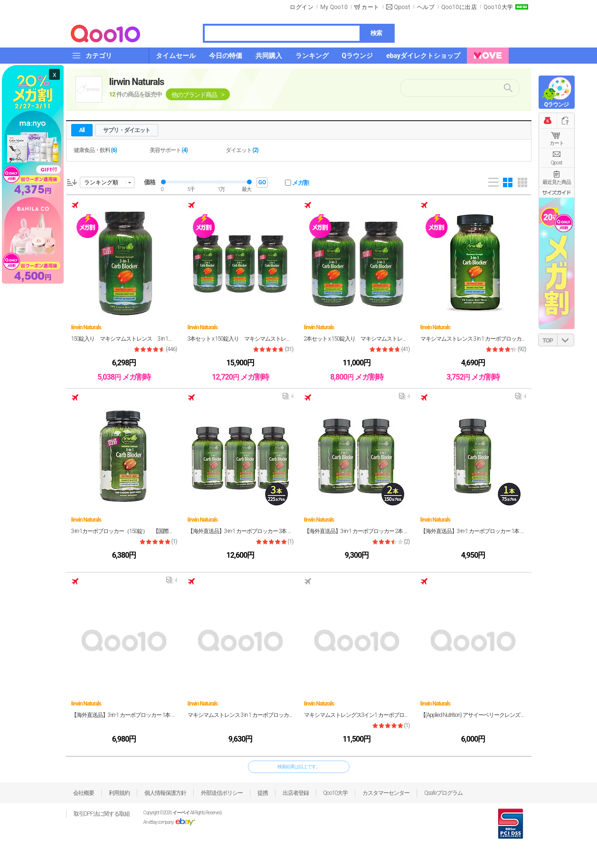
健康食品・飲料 (95, 150)
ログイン (302, 7)
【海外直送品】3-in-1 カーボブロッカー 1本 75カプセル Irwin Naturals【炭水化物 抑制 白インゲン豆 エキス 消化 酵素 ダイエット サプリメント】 (473, 531)
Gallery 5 (522, 182)
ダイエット (242, 150)
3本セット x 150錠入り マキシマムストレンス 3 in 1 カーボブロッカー (241, 339)
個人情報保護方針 (165, 793)
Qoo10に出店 (459, 7)
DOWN (566, 340)
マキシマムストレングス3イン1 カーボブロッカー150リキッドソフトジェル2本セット (357, 715)
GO (262, 182)
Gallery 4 (508, 182)
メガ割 (301, 183)
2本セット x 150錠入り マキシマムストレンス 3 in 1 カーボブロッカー (357, 339)
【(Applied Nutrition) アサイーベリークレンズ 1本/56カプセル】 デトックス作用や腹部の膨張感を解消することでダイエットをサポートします (473, 715)
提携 (263, 793)
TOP (547, 341)
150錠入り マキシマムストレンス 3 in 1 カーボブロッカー (124, 339)
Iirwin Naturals (137, 82)
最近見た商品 (557, 182)
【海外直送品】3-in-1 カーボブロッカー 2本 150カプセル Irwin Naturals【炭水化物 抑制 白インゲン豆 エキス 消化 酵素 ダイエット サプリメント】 (357, 531)
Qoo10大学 (498, 7)
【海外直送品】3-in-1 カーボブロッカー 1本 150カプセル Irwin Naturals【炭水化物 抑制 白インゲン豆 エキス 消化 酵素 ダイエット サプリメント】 (124, 715)
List (493, 182)
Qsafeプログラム (443, 793)
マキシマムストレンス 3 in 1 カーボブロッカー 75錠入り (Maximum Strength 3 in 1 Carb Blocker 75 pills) (241, 715)
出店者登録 (296, 793)
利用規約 (119, 793)
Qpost (402, 7)
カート (557, 143)
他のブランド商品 (194, 95)
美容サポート (169, 150)
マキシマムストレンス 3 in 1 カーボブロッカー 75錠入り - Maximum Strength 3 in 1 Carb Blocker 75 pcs (473, 339)
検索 (376, 33)
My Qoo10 (334, 7)
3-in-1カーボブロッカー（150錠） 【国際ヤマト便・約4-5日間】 (124, 531)
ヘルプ (426, 7)
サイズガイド (557, 192)
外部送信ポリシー (222, 793)
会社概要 (84, 793)
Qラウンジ (556, 105)
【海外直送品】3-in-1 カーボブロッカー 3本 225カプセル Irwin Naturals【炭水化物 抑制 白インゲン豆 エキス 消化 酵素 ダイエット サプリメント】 (241, 531)
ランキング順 (101, 182)
